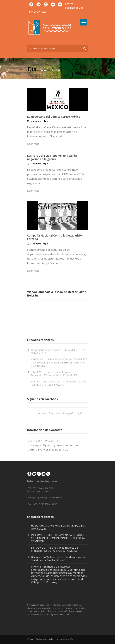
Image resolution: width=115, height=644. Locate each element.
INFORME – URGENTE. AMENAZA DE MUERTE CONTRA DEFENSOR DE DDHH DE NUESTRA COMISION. (59, 362)
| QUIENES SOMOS (74, 8)
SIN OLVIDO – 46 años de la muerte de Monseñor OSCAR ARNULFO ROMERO (54, 374)
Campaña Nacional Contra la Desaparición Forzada (55, 237)
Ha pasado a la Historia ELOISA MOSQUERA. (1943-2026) (58, 351)
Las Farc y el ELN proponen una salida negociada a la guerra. (52, 157)
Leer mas (33, 144)
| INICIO (69, 4)
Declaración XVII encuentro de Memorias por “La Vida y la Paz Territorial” (59, 383)
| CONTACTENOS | (38, 12)
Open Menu (84, 22)
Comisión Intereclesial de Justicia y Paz (60, 413)
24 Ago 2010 (36, 121)
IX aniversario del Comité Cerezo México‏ (54, 117)
